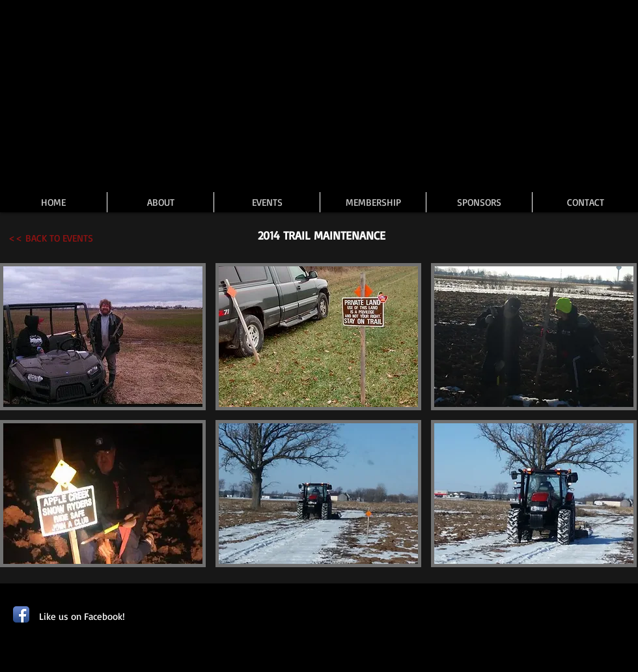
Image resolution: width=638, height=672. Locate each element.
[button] (103, 337)
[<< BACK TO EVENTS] (51, 238)
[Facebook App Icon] (21, 614)
